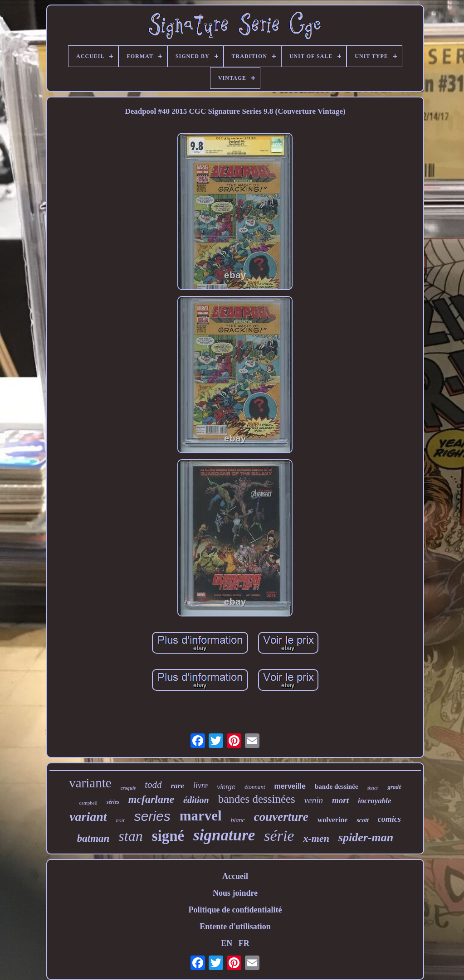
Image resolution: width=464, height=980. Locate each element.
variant (88, 817)
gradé (394, 787)
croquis (128, 788)
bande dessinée (336, 786)
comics (389, 819)
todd (153, 785)
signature (224, 835)
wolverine (333, 820)
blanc (238, 820)
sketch (373, 788)
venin (314, 800)
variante (90, 783)
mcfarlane (151, 799)
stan (130, 836)
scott (362, 820)
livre (200, 786)
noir (121, 820)
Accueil (235, 876)
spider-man (366, 837)
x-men (316, 838)
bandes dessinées (257, 799)
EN (227, 943)
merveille (290, 786)
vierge (226, 787)
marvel (201, 816)
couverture (281, 817)
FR (244, 943)
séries (113, 802)
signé (168, 836)
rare (178, 786)
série (279, 836)
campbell (88, 803)
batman (93, 838)
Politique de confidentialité (235, 910)
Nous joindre (235, 893)
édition (196, 800)
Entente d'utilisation (235, 927)
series (152, 816)
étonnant (255, 787)
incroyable (375, 801)
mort (340, 800)
